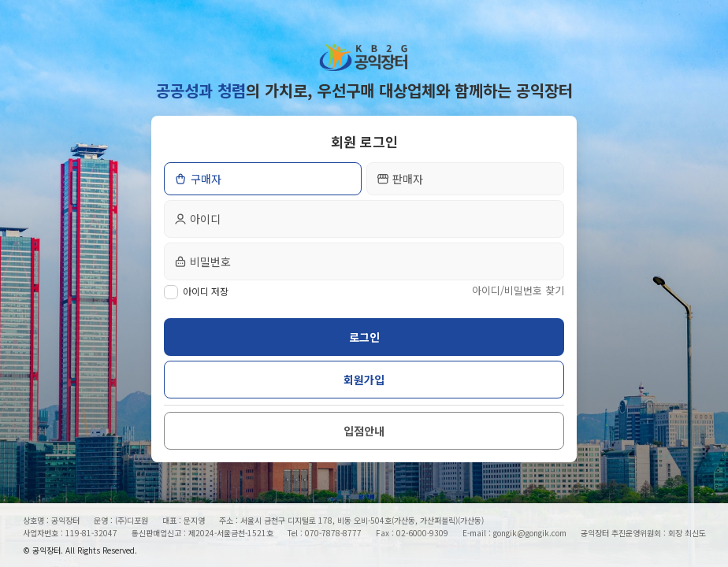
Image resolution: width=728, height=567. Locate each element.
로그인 (364, 337)
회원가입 (364, 380)
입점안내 (364, 431)
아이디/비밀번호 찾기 (518, 290)
